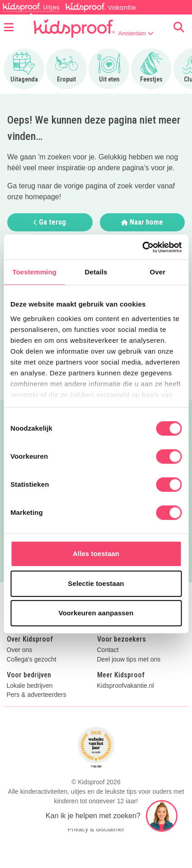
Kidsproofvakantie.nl (126, 686)
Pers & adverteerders (37, 695)
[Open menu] (9, 28)
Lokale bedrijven (30, 686)
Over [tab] (158, 272)
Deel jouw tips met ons (129, 659)
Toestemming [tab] (34, 272)
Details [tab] (96, 272)
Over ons (20, 650)
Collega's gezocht (32, 659)
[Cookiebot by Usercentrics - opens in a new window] (142, 247)
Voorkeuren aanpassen (96, 613)
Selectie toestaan (96, 583)
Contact (108, 650)
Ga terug (50, 222)
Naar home (142, 222)
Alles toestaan (96, 554)
